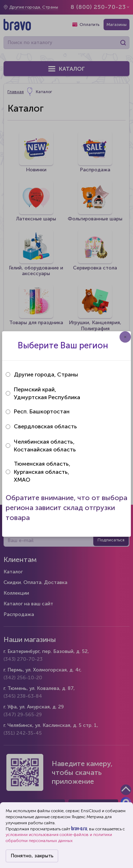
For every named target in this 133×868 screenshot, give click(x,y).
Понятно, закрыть (32, 856)
